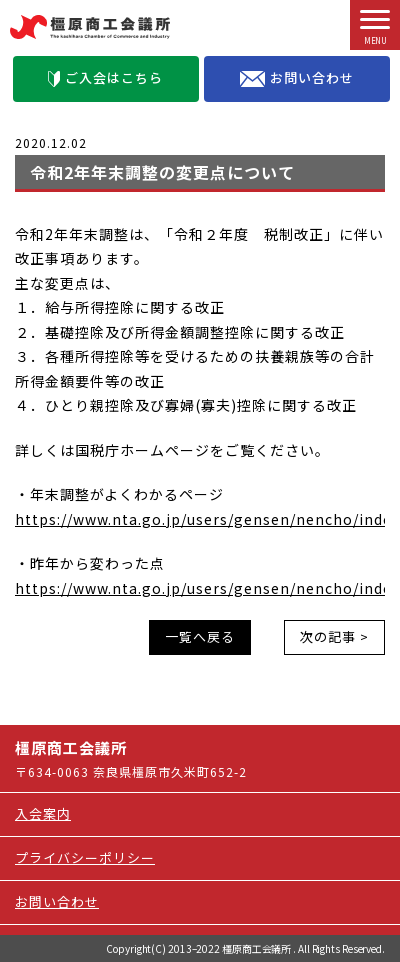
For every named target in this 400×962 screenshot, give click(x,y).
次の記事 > (334, 636)
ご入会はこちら (105, 77)
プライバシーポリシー (85, 857)
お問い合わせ (297, 78)
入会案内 (43, 813)
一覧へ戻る (200, 636)
